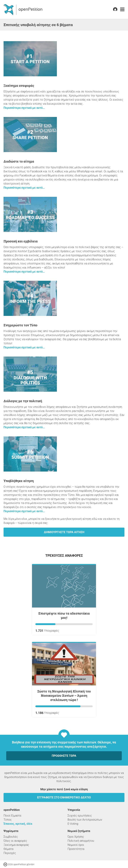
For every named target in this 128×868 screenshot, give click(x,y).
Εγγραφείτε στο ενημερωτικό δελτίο (64, 797)
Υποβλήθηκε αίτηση (19, 481)
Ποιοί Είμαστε (13, 816)
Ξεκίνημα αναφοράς (19, 86)
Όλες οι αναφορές (15, 841)
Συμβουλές (11, 837)
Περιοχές (10, 853)
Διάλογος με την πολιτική (23, 401)
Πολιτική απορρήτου (81, 841)
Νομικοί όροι (76, 845)
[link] (122, 9)
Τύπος (8, 820)
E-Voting (73, 824)
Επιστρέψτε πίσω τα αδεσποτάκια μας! (64, 615)
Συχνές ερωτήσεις (80, 816)
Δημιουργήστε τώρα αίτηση (64, 532)
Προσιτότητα (76, 849)
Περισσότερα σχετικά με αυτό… (24, 108)
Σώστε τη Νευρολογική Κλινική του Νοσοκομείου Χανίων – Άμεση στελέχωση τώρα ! (64, 696)
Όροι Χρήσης (76, 837)
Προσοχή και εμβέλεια (21, 241)
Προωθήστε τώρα (64, 756)
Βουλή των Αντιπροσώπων (85, 820)
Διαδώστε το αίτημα (19, 161)
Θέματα (8, 849)
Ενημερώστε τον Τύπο (20, 325)
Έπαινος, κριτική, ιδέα (18, 824)
